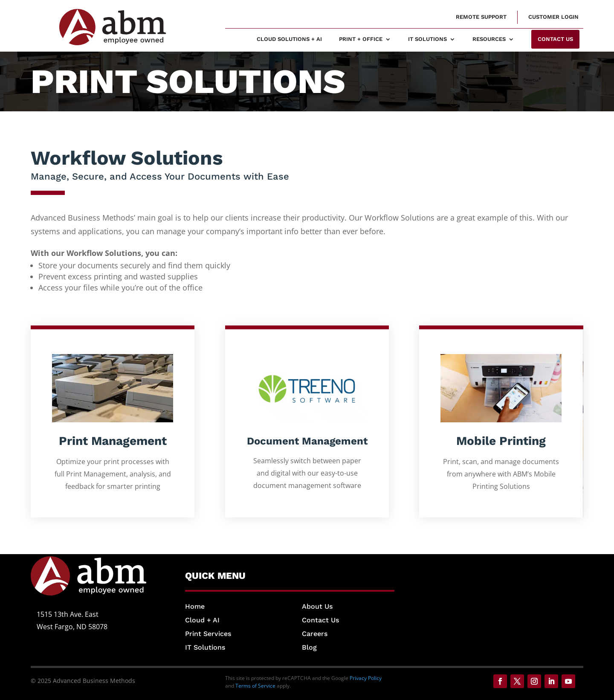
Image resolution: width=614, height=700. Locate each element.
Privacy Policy (366, 678)
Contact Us (320, 620)
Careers (315, 634)
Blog (309, 647)
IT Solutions (427, 39)
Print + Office (361, 39)
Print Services (208, 634)
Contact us (555, 39)
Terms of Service (255, 686)
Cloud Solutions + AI (289, 39)
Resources (489, 39)
